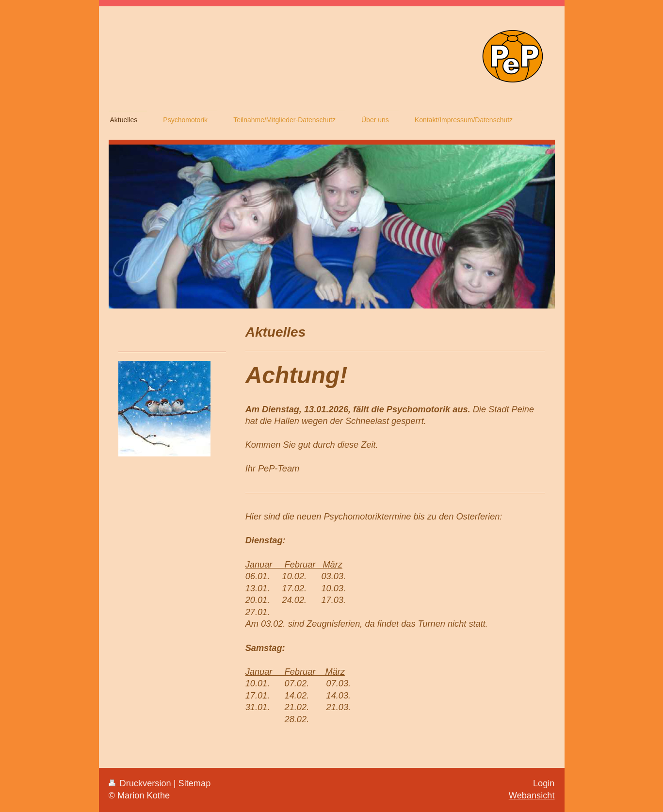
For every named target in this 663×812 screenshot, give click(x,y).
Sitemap (195, 783)
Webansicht (532, 796)
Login (544, 783)
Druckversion (141, 783)
